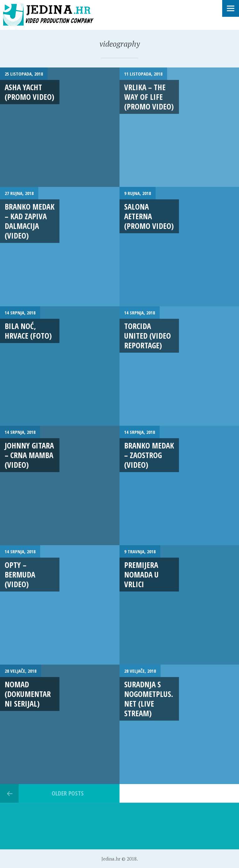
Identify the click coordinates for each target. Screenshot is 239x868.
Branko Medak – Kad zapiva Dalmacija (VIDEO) (30, 221)
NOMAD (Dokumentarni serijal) (28, 694)
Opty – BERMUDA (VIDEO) (20, 575)
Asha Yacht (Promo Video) (29, 92)
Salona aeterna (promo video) (149, 216)
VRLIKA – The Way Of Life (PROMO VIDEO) (149, 97)
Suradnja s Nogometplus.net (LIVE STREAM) (149, 699)
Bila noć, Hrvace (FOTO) (28, 331)
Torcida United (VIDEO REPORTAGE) (148, 336)
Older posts (68, 793)
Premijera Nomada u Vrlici (141, 575)
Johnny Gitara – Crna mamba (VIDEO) (29, 455)
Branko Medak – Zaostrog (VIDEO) (149, 455)
